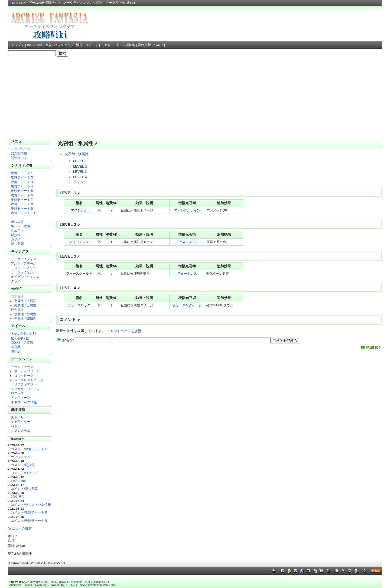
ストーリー (19, 417)
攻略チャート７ (22, 199)
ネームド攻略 (21, 226)
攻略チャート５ (22, 191)
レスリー (30, 268)
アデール (30, 263)
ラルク (16, 259)
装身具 (16, 347)
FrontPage (18, 481)
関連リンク (19, 158)
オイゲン (17, 277)
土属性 (31, 305)
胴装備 (16, 342)
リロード (92, 45)
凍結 (39, 45)
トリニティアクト (24, 384)
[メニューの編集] (20, 528)
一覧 (116, 45)
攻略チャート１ (22, 173)
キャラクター (21, 422)
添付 (79, 45)
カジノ (16, 239)
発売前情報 (19, 153)
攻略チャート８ (22, 204)
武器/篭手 (18, 497)
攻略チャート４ (22, 186)
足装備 (28, 342)
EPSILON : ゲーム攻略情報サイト (37, 3)
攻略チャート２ (22, 177)
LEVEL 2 (80, 166)
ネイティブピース (27, 371)
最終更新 (144, 45)
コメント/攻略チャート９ (29, 512)
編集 (30, 45)
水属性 (31, 301)
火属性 (19, 301)
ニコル (16, 268)
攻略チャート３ (22, 182)
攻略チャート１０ (24, 213)
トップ (16, 45)
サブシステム (21, 431)
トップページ (21, 149)
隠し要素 (17, 244)
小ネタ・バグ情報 (24, 402)
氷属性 (19, 314)
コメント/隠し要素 (24, 488)
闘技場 (16, 235)
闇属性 (31, 318)
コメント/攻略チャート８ (29, 520)
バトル (16, 426)
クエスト (17, 230)
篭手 (20, 338)
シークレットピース (29, 380)
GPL (107, 582)
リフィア (30, 259)
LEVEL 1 (80, 161)
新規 (108, 45)
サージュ (17, 272)
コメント (80, 182)
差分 (48, 45)
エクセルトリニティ (25, 389)
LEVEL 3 (80, 172)
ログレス (17, 393)
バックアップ (64, 45)
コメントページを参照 (124, 331)
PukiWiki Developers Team (74, 582)
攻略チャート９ (22, 208)
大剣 (14, 334)
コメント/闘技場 (23, 465)
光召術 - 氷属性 (77, 154)
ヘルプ (158, 45)
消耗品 (16, 351)
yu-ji (45, 585)
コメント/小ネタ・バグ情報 (31, 504)
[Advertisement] (195, 97)
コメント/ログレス (24, 473)
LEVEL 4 (80, 177)
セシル (31, 272)
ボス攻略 (17, 222)
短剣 (32, 334)
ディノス (33, 277)
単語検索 (129, 45)
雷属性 (31, 314)
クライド (17, 281)
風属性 (19, 305)
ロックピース (24, 376)
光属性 (19, 318)
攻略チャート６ (22, 195)
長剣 (23, 334)
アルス (16, 263)
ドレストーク (21, 397)
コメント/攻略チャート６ (29, 449)
